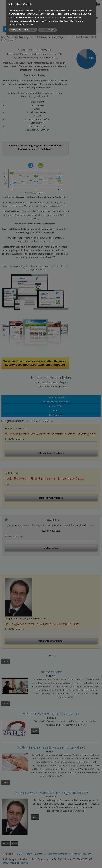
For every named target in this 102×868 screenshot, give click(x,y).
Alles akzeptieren (48, 30)
